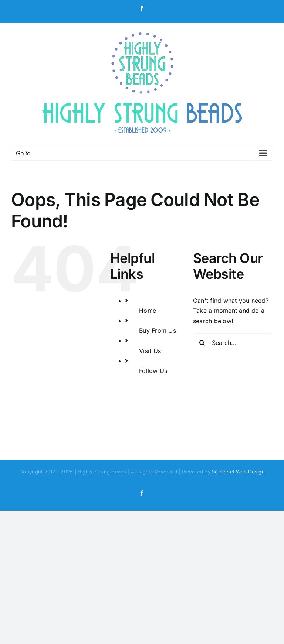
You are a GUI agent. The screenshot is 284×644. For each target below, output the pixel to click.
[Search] (202, 343)
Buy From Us (158, 330)
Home (148, 311)
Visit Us (150, 351)
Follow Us (153, 371)
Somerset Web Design (238, 472)
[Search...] (233, 343)
